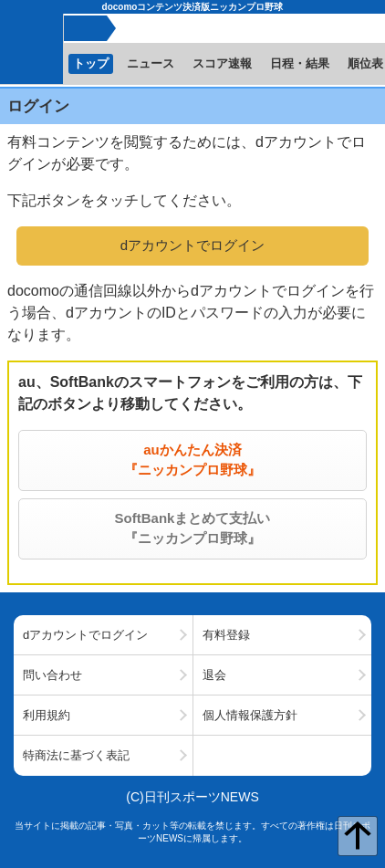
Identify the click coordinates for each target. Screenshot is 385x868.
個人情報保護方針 (250, 715)
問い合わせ (52, 675)
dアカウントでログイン (192, 245)
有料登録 (226, 635)
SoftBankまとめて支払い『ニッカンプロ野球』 (193, 528)
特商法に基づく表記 (76, 755)
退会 (214, 675)
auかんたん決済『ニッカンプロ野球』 (192, 460)
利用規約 (47, 715)
